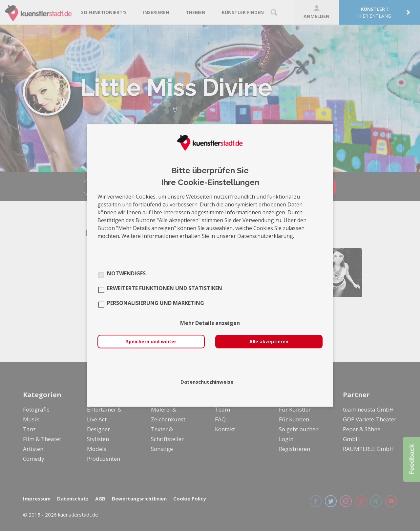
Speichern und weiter (151, 342)
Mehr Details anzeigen (210, 323)
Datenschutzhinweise (207, 382)
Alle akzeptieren (269, 342)
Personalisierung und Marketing (156, 303)
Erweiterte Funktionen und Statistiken (165, 288)
